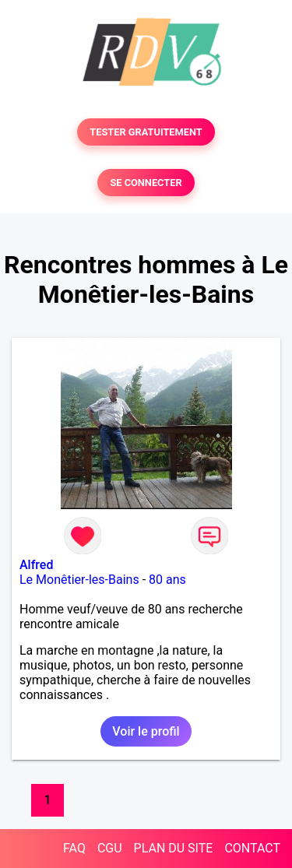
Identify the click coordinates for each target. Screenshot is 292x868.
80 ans (167, 580)
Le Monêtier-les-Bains (79, 580)
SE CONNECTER (146, 183)
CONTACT (252, 848)
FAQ (74, 848)
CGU (110, 848)
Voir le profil (146, 731)
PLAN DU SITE (174, 848)
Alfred (36, 565)
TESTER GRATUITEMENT (146, 132)
